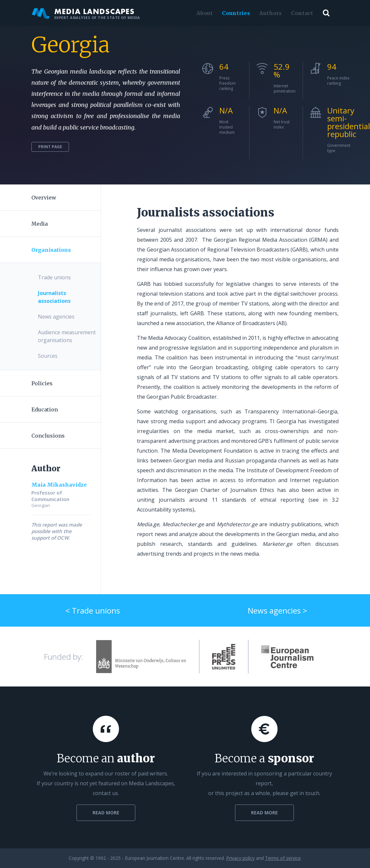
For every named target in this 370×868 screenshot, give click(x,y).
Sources (48, 356)
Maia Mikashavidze (59, 485)
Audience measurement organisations (67, 336)
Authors (270, 13)
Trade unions (54, 277)
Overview (44, 198)
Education (45, 409)
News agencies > (277, 610)
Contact (302, 13)
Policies (42, 383)
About (205, 13)
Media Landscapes (86, 13)
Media (40, 224)
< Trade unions (93, 610)
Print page (50, 147)
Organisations (51, 250)
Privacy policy (240, 858)
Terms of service (283, 858)
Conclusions (48, 436)
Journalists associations (54, 297)
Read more (106, 813)
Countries (236, 13)
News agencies (56, 317)
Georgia (70, 45)
